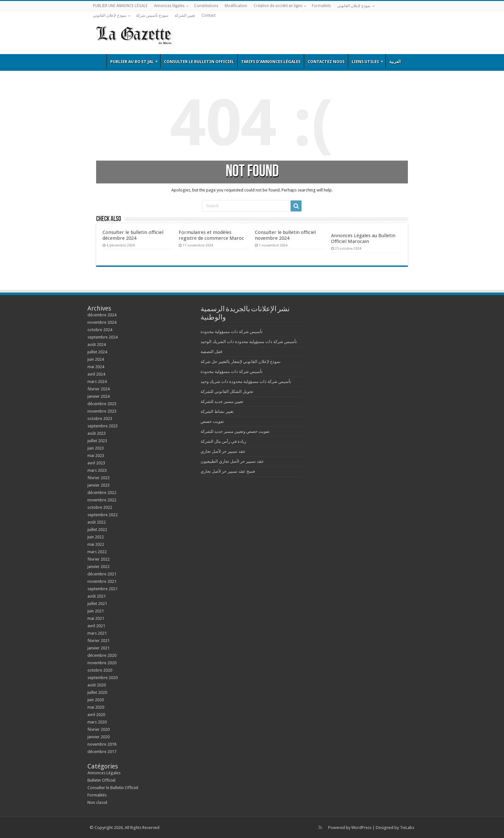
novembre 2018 (102, 744)
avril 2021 (96, 626)
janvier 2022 (99, 567)
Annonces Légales (104, 773)
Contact (209, 15)
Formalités (321, 6)
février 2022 (99, 559)
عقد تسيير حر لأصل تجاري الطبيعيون (232, 461)
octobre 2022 (100, 507)
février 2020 (99, 729)
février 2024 (99, 389)
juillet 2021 (97, 604)
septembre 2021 (103, 589)
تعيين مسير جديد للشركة (222, 401)
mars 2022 (97, 552)
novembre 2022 (102, 500)
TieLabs (407, 828)
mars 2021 (97, 633)
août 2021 (97, 596)
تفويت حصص (212, 421)
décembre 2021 (102, 574)
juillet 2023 (97, 441)
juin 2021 (96, 611)
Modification (236, 6)
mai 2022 (96, 544)
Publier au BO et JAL (132, 62)
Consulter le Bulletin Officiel (199, 62)
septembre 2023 (103, 426)
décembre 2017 (102, 752)
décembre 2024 (102, 315)
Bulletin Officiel (98, 61)
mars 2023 (97, 470)
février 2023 (99, 478)
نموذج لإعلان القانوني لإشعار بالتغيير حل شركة (241, 362)
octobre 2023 (100, 419)
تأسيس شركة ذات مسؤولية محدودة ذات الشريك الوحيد (249, 342)
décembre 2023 (102, 404)
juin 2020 (96, 700)
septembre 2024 (103, 337)
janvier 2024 (99, 396)
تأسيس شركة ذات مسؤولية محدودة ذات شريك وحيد (246, 382)
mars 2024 (97, 382)
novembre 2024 (102, 322)
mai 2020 (96, 707)
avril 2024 (96, 374)
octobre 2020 (100, 670)
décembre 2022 (102, 493)
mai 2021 (96, 618)
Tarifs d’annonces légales (271, 62)
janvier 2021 (99, 648)
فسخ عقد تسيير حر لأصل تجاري (228, 471)
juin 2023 (96, 448)
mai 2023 (96, 456)
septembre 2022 (103, 515)
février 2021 (99, 641)
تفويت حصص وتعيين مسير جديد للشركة (235, 431)
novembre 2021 (102, 581)
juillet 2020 (97, 692)
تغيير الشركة (185, 15)
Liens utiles (365, 62)
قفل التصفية (211, 352)
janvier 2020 (99, 737)
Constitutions (206, 6)
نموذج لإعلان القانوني (354, 6)
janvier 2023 (99, 485)
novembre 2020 (102, 663)
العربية (395, 62)
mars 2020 (97, 722)
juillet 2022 (97, 530)
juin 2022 (96, 537)
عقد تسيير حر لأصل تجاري (223, 451)
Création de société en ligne (278, 6)
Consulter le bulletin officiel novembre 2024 (285, 235)
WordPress (361, 828)
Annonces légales (169, 6)
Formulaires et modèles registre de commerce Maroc (211, 235)
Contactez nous (326, 62)
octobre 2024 (100, 330)
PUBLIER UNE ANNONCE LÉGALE (120, 6)
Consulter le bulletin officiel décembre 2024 (133, 235)
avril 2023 (96, 463)
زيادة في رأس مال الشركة (223, 441)
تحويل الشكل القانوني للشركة (227, 391)
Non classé (97, 802)
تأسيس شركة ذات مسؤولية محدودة (232, 332)
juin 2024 (96, 359)
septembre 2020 (103, 678)
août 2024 (97, 345)
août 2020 (97, 685)
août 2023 (97, 433)
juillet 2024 (97, 352)
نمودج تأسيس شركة (152, 15)
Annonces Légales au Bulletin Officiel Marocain (363, 238)
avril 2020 (96, 715)
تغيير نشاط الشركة (217, 411)
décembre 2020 (102, 655)
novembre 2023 (102, 411)
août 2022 (97, 522)
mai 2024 (96, 367)
